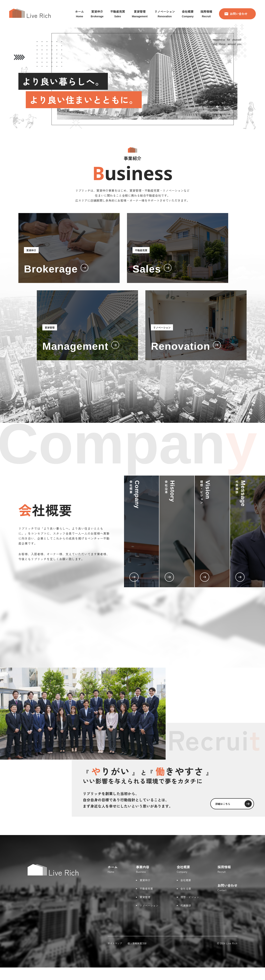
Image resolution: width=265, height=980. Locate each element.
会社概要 (186, 880)
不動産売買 (146, 889)
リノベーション (149, 905)
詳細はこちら (230, 803)
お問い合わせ (236, 14)
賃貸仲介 (145, 880)
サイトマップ (115, 943)
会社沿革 (186, 889)
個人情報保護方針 (137, 943)
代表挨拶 (186, 905)
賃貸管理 (145, 897)
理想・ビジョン (190, 897)
